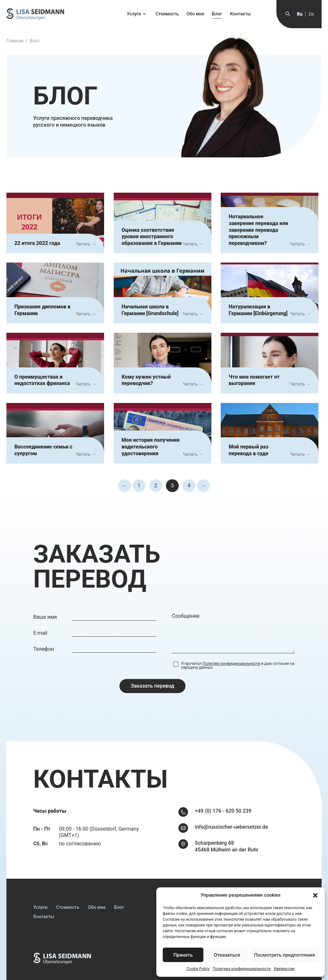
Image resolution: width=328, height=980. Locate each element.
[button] (315, 895)
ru (300, 14)
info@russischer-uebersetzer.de (231, 827)
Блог (217, 14)
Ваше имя (45, 617)
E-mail (40, 633)
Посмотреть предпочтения (284, 955)
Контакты (240, 14)
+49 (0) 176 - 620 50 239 (223, 811)
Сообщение (186, 616)
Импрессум (284, 969)
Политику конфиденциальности (231, 664)
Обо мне (196, 14)
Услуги (134, 14)
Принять (183, 955)
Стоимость (167, 14)
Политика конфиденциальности (242, 969)
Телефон (44, 649)
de (311, 14)
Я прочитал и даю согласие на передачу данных (238, 666)
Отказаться (227, 955)
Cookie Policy (198, 969)
